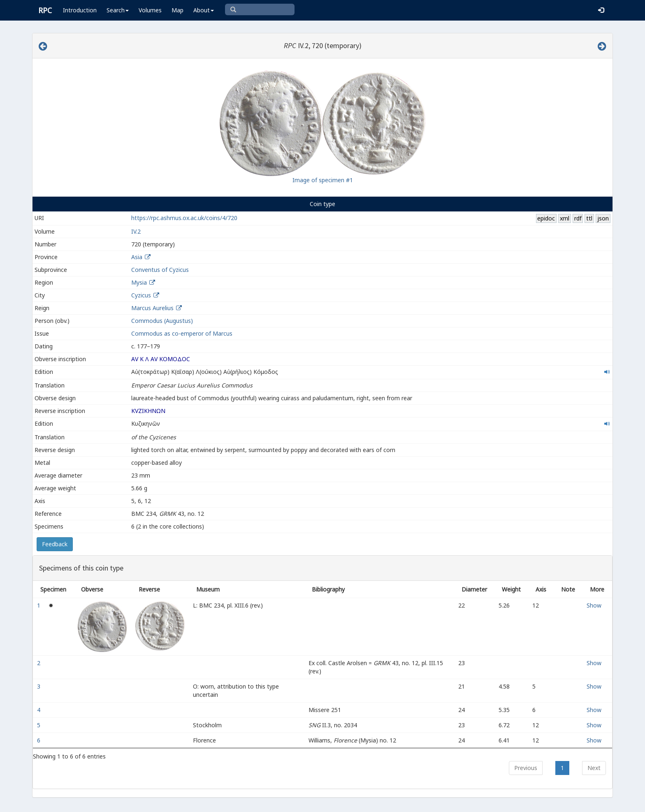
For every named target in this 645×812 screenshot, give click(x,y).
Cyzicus (141, 295)
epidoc (546, 218)
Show (594, 605)
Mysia (139, 282)
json (603, 218)
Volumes (150, 10)
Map (177, 10)
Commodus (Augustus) (162, 321)
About (204, 10)
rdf (578, 218)
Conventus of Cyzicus (160, 270)
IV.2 (136, 231)
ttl (589, 218)
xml (565, 218)
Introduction (80, 10)
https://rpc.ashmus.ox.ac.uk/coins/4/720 (184, 218)
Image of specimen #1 (323, 180)
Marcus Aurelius (152, 308)
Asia (137, 257)
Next (594, 768)
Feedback (55, 544)
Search (118, 10)
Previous (526, 768)
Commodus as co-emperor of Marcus (182, 333)
